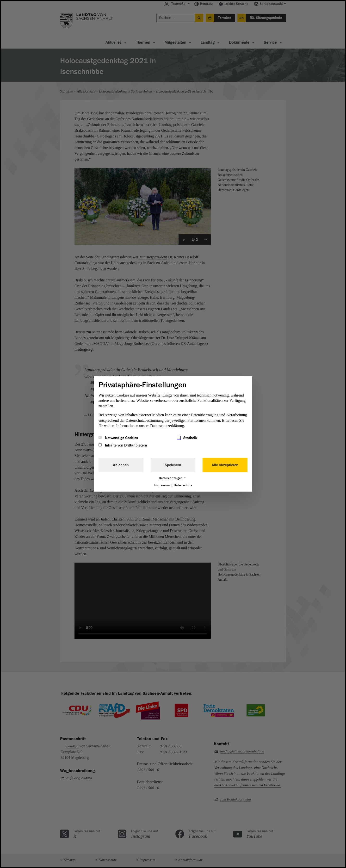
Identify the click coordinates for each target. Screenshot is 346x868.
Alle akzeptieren (225, 465)
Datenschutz (183, 485)
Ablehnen (121, 465)
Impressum (162, 485)
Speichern (173, 465)
